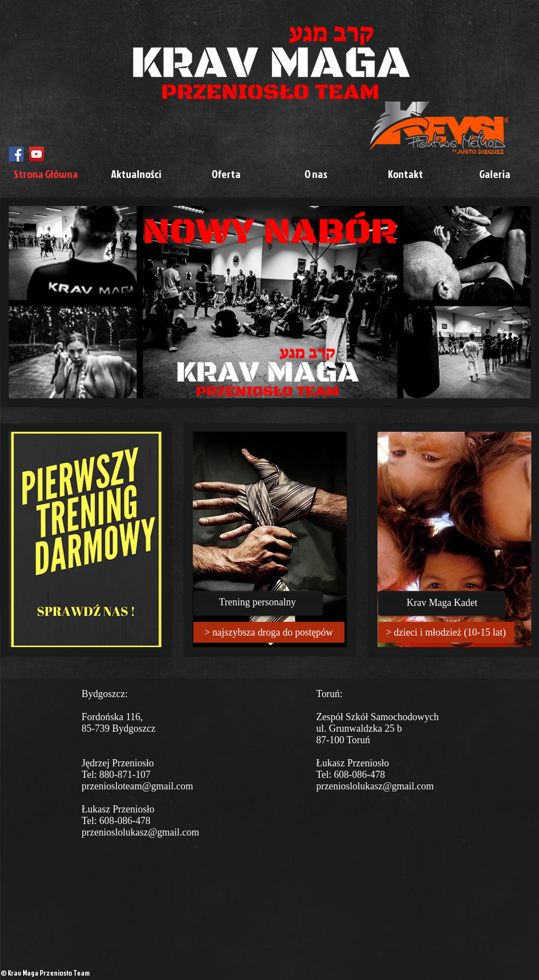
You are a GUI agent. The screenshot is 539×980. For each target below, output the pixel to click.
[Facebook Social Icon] (16, 154)
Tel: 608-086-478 (116, 821)
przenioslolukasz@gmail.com (141, 832)
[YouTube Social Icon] (37, 154)
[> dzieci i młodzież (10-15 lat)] (446, 632)
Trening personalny (258, 602)
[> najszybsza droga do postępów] (269, 632)
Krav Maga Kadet (442, 603)
